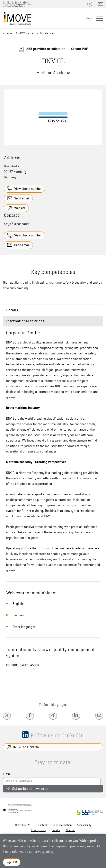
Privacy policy (39, 830)
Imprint (56, 830)
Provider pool (47, 33)
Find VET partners (26, 33)
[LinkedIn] (76, 716)
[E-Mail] (99, 716)
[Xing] (53, 716)
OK (15, 862)
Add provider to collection (46, 49)
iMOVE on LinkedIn (26, 747)
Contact (42, 825)
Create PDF (79, 49)
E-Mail (7, 774)
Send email (22, 198)
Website (20, 208)
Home (9, 33)
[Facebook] (30, 716)
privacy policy (44, 852)
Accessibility (84, 825)
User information (62, 825)
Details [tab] (12, 310)
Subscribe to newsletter (31, 789)
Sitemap (70, 830)
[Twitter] (7, 716)
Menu (89, 18)
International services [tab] (25, 321)
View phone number (28, 189)
